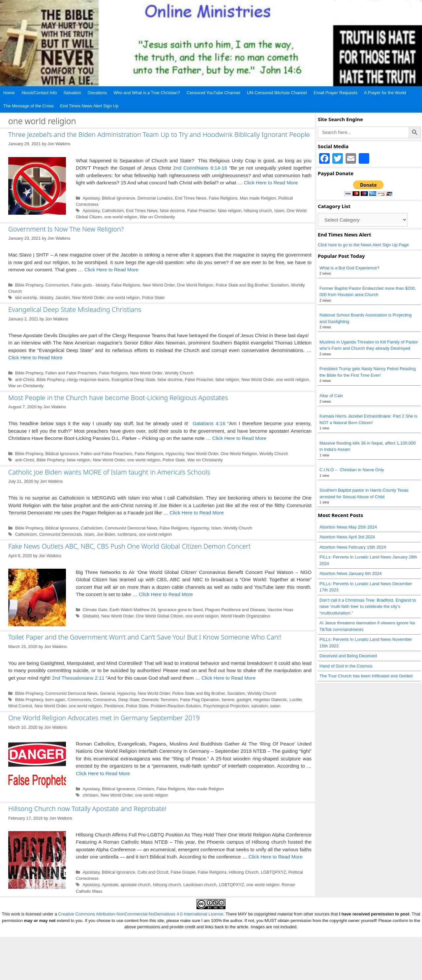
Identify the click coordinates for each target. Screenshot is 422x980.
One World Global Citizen (160, 616)
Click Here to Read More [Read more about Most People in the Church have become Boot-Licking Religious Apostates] (239, 438)
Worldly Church (179, 373)
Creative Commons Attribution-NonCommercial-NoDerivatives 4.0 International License (141, 914)
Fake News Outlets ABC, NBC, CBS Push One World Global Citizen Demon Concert (130, 546)
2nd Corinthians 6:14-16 (200, 168)
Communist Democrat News (131, 528)
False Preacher (201, 211)
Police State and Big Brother (242, 285)
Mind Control (20, 706)
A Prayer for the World (385, 93)
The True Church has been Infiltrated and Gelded (366, 676)
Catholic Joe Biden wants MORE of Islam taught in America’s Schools (109, 472)
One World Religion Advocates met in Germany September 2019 (104, 718)
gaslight (244, 700)
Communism (57, 285)
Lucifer (296, 700)
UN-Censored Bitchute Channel (277, 93)
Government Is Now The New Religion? (66, 229)
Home (9, 93)
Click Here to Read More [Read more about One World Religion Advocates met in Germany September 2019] (103, 773)
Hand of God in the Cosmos (346, 666)
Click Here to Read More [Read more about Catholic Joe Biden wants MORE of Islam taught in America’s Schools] (196, 513)
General (107, 693)
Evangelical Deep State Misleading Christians (75, 309)
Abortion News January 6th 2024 (351, 573)
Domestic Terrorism (160, 700)
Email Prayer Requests (335, 93)
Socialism (280, 285)
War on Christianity (157, 217)
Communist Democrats (61, 534)
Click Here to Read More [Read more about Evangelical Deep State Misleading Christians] (35, 357)
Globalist (91, 616)
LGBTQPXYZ (273, 872)
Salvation (72, 93)
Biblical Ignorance (119, 198)
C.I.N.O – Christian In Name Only (352, 470)
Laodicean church (200, 885)
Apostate (110, 885)
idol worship (26, 298)
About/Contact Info (39, 93)
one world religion (121, 217)
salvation (259, 706)
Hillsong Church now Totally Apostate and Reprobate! (87, 809)
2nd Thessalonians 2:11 (78, 678)
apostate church (136, 885)
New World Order (159, 285)
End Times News (191, 198)
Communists (79, 700)
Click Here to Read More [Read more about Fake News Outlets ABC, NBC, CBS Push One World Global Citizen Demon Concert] (166, 594)
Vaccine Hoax (281, 610)
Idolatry (46, 298)
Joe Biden (106, 534)
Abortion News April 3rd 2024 (347, 537)
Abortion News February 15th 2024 (353, 547)
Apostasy (91, 198)
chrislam (90, 795)
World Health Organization (245, 616)
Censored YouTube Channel (213, 93)
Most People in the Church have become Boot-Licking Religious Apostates (118, 398)
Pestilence (114, 706)
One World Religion (195, 285)
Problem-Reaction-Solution (176, 706)
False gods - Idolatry (90, 285)
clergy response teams (88, 380)
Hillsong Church (244, 872)
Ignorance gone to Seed (180, 610)
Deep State (129, 700)
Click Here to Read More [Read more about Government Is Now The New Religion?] (111, 270)
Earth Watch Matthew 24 (132, 610)
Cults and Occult (153, 872)
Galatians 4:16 (209, 423)
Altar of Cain (331, 396)
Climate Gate (95, 610)
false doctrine (172, 211)
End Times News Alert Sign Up (89, 106)
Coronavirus (105, 700)
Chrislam (146, 789)
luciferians (127, 534)
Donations (97, 93)
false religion (230, 211)
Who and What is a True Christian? (147, 93)
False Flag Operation (200, 700)
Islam (279, 211)
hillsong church (258, 211)
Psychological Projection (226, 706)
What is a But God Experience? (349, 268)
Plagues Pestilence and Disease (235, 610)
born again (55, 700)
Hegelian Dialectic (270, 700)
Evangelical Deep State (133, 380)
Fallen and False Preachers (71, 373)
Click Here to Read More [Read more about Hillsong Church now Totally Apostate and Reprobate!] (276, 857)
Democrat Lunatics (155, 198)
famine (228, 700)
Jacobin (63, 298)
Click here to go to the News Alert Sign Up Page (363, 245)
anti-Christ (25, 380)
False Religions (223, 198)
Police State (153, 298)
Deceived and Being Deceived (348, 656)
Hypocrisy (175, 454)
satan (275, 706)
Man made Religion (258, 198)
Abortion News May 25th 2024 (348, 527)
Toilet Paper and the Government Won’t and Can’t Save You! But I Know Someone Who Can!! (145, 637)
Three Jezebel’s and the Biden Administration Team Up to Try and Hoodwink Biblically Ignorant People (159, 135)
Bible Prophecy (29, 285)
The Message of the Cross (28, 106)
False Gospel (183, 872)
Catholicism (113, 211)
